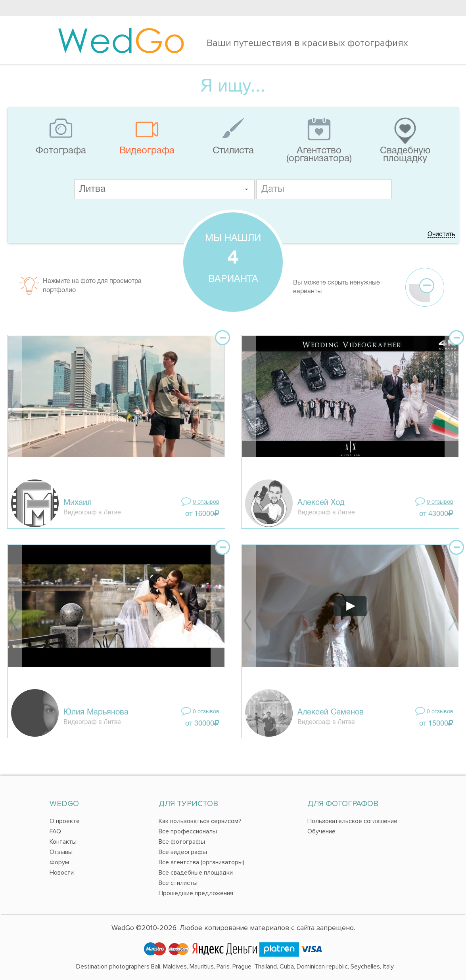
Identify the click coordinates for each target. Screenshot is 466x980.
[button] (246, 189)
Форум (59, 862)
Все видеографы (183, 852)
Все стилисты (178, 883)
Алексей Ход (321, 503)
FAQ (55, 831)
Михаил (78, 503)
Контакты (63, 842)
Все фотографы (182, 842)
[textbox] (164, 189)
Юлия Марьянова (96, 713)
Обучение (321, 831)
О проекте (65, 821)
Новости (62, 873)
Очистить (441, 235)
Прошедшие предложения (196, 893)
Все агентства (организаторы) (201, 862)
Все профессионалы (188, 831)
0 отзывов (206, 502)
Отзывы (61, 852)
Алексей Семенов (331, 713)
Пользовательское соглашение (352, 821)
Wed (121, 40)
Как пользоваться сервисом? (200, 821)
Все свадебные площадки (196, 873)
